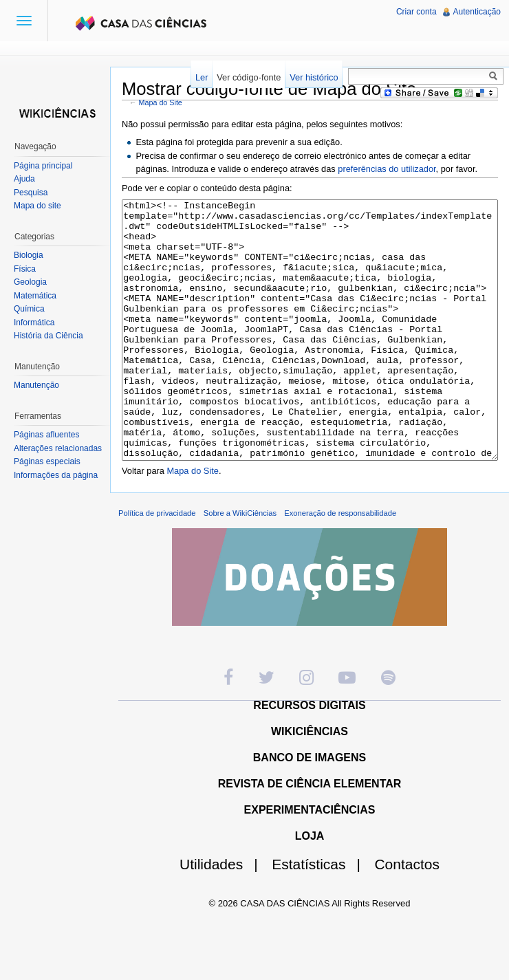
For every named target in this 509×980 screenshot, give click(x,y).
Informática (34, 323)
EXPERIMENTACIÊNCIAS (310, 861)
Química (29, 309)
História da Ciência (48, 336)
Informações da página (56, 475)
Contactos (407, 916)
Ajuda (24, 179)
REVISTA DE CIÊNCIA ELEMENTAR (310, 835)
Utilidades (224, 916)
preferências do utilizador (387, 169)
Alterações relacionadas (58, 448)
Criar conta (416, 12)
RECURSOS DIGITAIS (309, 757)
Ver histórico (314, 77)
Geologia (30, 282)
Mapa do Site (161, 102)
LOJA (310, 888)
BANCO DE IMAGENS (310, 809)
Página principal (43, 166)
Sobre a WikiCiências (240, 565)
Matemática (35, 296)
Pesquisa (31, 193)
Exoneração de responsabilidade (340, 565)
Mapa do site (37, 206)
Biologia (29, 255)
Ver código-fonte (249, 77)
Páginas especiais (47, 461)
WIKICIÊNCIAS (310, 783)
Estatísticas (322, 916)
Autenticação (477, 12)
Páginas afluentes (46, 435)
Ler (202, 77)
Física (25, 269)
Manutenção (36, 385)
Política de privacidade (157, 565)
